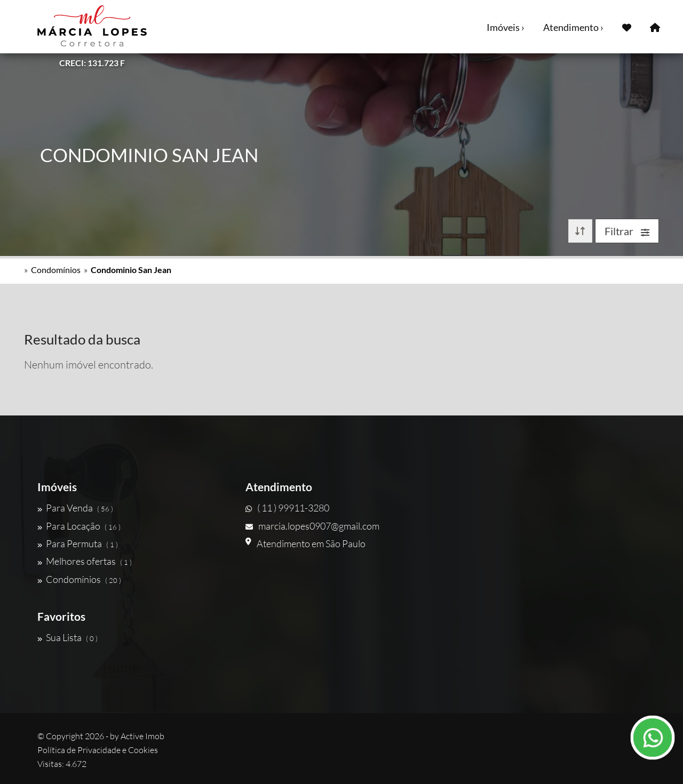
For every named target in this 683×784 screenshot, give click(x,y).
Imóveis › (506, 27)
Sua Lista (67, 637)
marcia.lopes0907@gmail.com (312, 526)
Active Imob (142, 736)
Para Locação (79, 526)
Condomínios (56, 270)
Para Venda (75, 508)
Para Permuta (78, 543)
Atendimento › (573, 27)
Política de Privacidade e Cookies (98, 750)
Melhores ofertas (85, 561)
